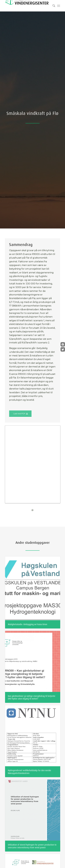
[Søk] (52, 6)
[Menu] (59, 6)
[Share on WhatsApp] (33, 433)
